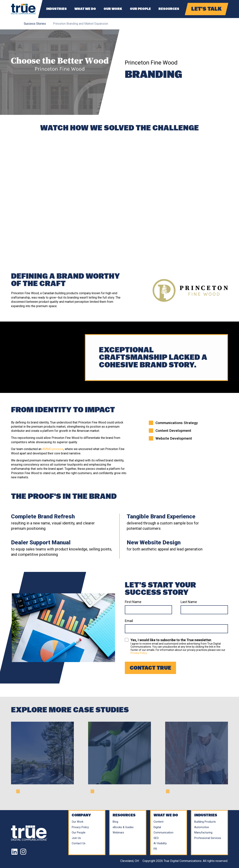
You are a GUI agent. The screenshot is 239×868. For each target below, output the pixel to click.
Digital (157, 827)
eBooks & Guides (123, 827)
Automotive (202, 827)
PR (155, 849)
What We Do (85, 9)
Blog (115, 822)
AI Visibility (160, 843)
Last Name (189, 602)
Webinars (118, 833)
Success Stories (35, 24)
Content (159, 822)
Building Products (205, 822)
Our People (140, 9)
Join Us (76, 838)
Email (129, 621)
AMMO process (53, 449)
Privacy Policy (139, 653)
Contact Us (79, 843)
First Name (133, 602)
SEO (156, 838)
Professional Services (208, 838)
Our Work (113, 9)
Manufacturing (203, 833)
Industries (57, 9)
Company (81, 815)
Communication (163, 833)
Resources (169, 9)
